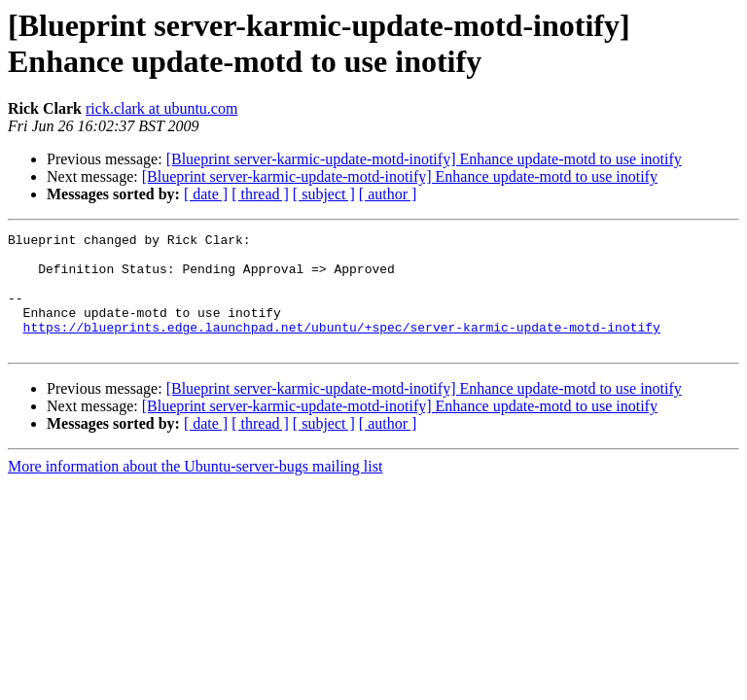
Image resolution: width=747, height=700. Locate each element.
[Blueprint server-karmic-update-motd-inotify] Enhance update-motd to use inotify (424, 159)
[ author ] (388, 194)
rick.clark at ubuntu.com (161, 108)
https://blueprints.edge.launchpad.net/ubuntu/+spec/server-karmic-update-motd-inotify (342, 347)
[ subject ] (324, 194)
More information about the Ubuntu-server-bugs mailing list (195, 490)
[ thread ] (260, 194)
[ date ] (206, 194)
